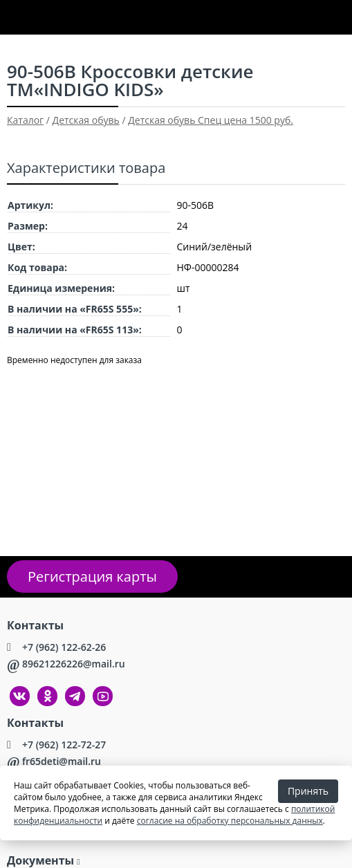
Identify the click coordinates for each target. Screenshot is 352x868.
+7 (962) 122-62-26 (64, 647)
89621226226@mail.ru (74, 664)
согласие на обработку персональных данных (230, 821)
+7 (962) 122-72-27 (64, 745)
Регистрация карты (92, 576)
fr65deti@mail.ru (62, 761)
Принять (308, 791)
